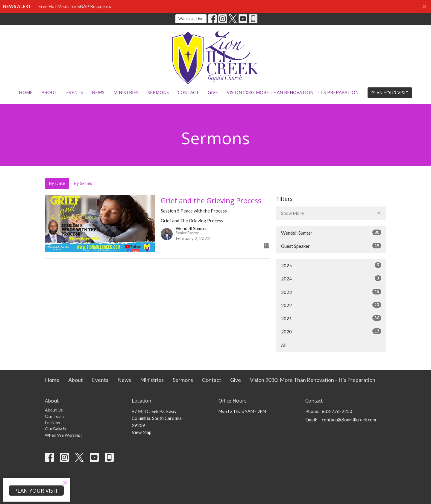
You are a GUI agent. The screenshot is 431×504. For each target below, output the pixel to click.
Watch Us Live (191, 19)
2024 (331, 278)
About (49, 92)
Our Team (54, 416)
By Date (57, 183)
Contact (188, 92)
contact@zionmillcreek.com (349, 420)
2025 (331, 265)
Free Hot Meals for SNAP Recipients (75, 6)
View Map (142, 432)
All (284, 345)
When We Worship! (63, 435)
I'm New (53, 422)
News (98, 92)
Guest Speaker (331, 246)
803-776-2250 (337, 411)
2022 (331, 305)
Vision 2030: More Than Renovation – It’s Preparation (293, 92)
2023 (331, 292)
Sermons (158, 92)
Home (26, 92)
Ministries (126, 92)
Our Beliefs (56, 429)
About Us (54, 410)
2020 (331, 331)
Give (213, 92)
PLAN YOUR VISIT (390, 92)
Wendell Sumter (331, 233)
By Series (83, 183)
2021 (331, 318)
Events (75, 92)
